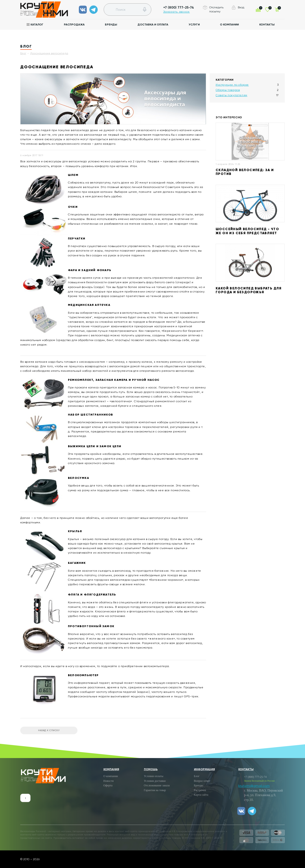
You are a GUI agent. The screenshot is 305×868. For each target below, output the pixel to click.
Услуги (194, 25)
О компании (229, 25)
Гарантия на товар (155, 790)
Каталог (37, 25)
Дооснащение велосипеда (49, 53)
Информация (204, 769)
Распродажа (74, 25)
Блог (23, 53)
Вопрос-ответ (202, 781)
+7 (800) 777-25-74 (179, 7)
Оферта (108, 785)
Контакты (267, 25)
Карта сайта (201, 795)
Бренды (111, 25)
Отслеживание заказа (157, 785)
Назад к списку (49, 730)
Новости (109, 781)
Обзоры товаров (228, 90)
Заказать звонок (177, 12)
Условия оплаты (154, 776)
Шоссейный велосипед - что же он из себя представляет (247, 231)
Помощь (151, 769)
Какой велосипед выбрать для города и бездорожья (249, 290)
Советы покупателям (231, 95)
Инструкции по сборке (232, 85)
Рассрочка (200, 790)
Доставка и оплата (153, 25)
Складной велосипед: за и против (245, 172)
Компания (111, 769)
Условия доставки (155, 781)
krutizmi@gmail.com (254, 786)
